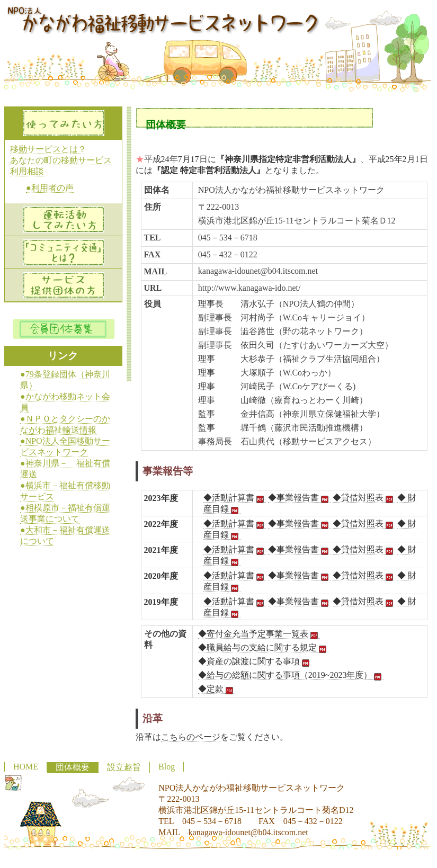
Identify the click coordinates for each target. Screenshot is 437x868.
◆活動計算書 (235, 498)
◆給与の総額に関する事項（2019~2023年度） (291, 675)
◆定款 (217, 689)
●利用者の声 (50, 188)
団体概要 (73, 767)
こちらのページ (191, 737)
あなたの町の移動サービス (61, 160)
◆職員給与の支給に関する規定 (263, 648)
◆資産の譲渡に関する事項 (255, 661)
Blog (167, 767)
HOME (26, 767)
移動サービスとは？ (48, 149)
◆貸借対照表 (364, 498)
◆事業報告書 (299, 498)
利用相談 (27, 171)
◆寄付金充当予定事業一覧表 (259, 634)
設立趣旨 (124, 767)
